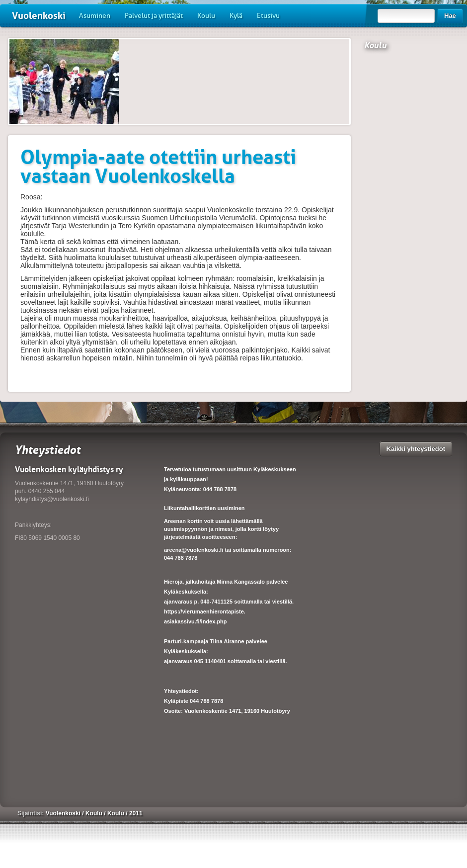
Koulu (206, 16)
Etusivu (268, 16)
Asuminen (95, 16)
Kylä (236, 16)
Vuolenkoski (39, 16)
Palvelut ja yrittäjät (154, 16)
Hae (450, 16)
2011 (136, 813)
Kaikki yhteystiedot (416, 449)
